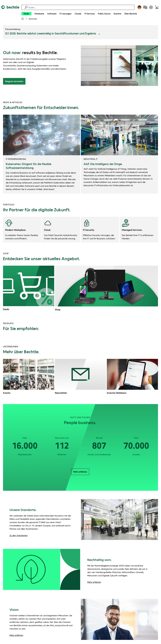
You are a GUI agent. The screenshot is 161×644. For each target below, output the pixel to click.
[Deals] (26, 14)
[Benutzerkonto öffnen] (151, 7)
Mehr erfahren (80, 472)
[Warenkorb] (157, 7)
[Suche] (81, 7)
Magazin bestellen (14, 82)
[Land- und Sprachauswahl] (139, 7)
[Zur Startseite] (10, 14)
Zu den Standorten (19, 536)
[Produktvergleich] (145, 7)
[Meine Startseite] (23, 19)
